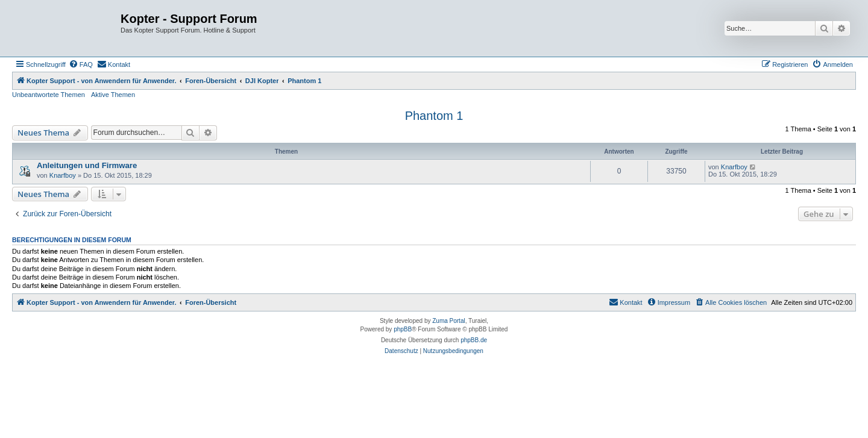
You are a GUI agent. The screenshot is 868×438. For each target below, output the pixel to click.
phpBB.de (474, 340)
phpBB (403, 329)
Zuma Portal (448, 321)
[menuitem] (81, 64)
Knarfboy (63, 175)
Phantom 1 (434, 116)
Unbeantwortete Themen (49, 95)
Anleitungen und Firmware (87, 165)
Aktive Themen (113, 95)
